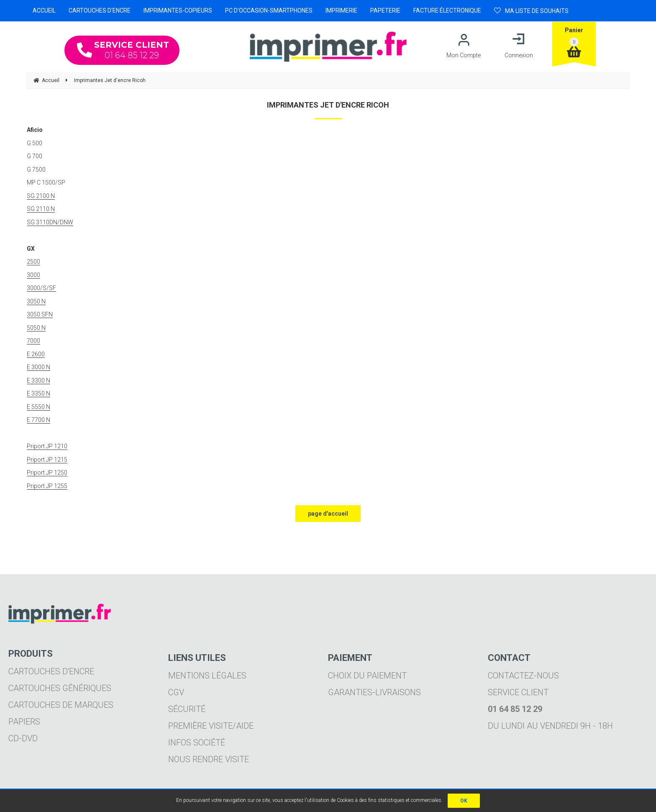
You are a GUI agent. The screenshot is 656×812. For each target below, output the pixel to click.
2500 (33, 262)
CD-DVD (23, 738)
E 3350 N (38, 393)
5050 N (36, 328)
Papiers (24, 722)
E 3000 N (38, 367)
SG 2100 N (41, 196)
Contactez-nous (523, 676)
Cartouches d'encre (51, 671)
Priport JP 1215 (47, 460)
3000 (33, 275)
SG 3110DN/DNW (50, 222)
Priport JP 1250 (47, 473)
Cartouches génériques (60, 688)
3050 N (36, 301)
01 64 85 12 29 (123, 50)
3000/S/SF (41, 288)
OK (464, 801)
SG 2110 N (41, 209)
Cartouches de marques (61, 705)
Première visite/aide (211, 726)
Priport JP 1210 (47, 446)
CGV (176, 692)
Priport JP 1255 (47, 486)
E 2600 (36, 354)
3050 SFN (40, 314)
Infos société (197, 743)
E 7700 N (38, 420)
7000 (33, 341)
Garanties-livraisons (374, 692)
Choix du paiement (367, 676)
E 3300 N (38, 380)
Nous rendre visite (209, 759)
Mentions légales (207, 676)
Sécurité (187, 709)
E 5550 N (38, 407)
